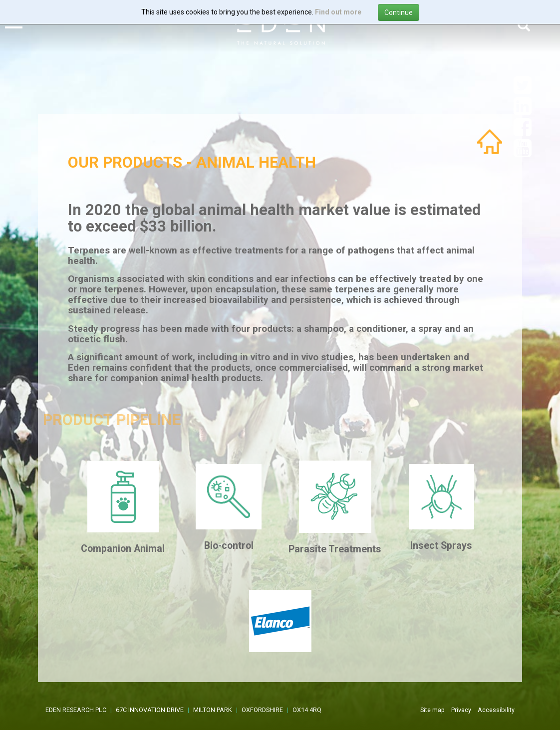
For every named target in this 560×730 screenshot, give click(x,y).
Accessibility (496, 710)
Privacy (461, 710)
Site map (432, 710)
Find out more (338, 12)
